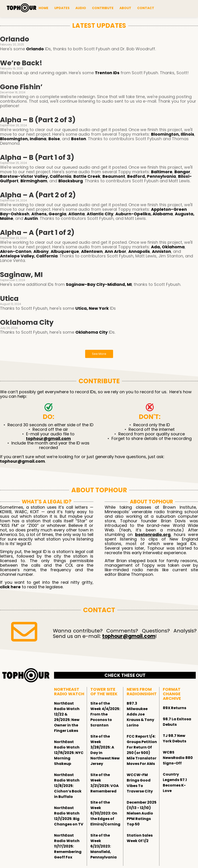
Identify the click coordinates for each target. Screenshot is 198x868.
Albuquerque (65, 251)
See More (99, 354)
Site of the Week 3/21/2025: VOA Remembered (105, 783)
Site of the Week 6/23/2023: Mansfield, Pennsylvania (104, 846)
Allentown (92, 251)
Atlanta (77, 214)
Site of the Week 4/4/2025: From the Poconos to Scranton (105, 714)
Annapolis (139, 251)
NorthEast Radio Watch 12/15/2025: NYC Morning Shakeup (69, 753)
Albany (41, 251)
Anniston (161, 251)
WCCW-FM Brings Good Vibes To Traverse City (140, 783)
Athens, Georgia (49, 214)
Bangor (182, 172)
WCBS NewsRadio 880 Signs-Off (178, 758)
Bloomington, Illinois (173, 134)
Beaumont (114, 176)
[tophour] (22, 8)
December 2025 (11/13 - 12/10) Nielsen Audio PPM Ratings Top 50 (142, 813)
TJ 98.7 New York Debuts (174, 738)
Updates (62, 8)
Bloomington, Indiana (23, 139)
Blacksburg (71, 181)
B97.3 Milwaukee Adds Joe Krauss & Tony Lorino (140, 714)
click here (10, 587)
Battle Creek (87, 176)
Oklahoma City (92, 332)
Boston (79, 139)
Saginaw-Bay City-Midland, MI (99, 284)
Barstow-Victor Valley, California (36, 176)
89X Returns (174, 708)
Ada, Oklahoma (168, 247)
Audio (81, 8)
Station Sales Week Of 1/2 (140, 838)
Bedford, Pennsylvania (152, 176)
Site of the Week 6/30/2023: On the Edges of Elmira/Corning (105, 813)
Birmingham (34, 181)
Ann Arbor (115, 251)
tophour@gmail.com (48, 438)
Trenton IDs (107, 73)
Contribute (103, 8)
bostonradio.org (153, 534)
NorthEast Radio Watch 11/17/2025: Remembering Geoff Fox (68, 846)
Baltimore (162, 172)
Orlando (35, 49)
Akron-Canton (16, 251)
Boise (54, 139)
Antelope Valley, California (29, 256)
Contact (146, 8)
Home (43, 8)
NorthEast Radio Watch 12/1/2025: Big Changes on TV (69, 816)
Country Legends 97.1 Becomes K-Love (175, 783)
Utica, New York (92, 308)
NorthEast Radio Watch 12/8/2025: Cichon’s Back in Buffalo (68, 786)
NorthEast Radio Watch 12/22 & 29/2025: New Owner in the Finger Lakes (67, 717)
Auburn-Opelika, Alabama (144, 214)
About (125, 8)
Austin (31, 218)
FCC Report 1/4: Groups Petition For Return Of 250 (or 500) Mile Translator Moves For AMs (142, 750)
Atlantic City (100, 214)
